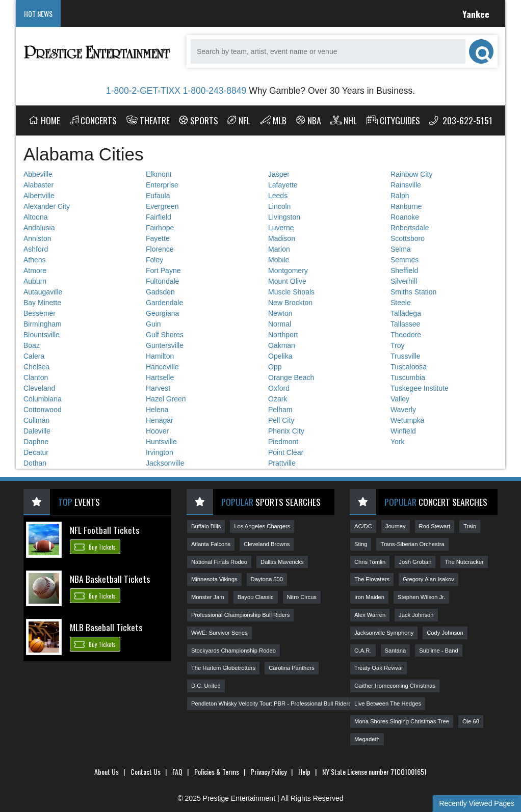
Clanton (36, 377)
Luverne (281, 228)
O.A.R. (363, 651)
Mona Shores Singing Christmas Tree (402, 721)
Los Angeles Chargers (262, 526)
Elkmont (159, 174)
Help (304, 772)
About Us (107, 772)
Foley (154, 260)
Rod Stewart (435, 526)
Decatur (36, 452)
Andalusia (39, 228)
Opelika (280, 356)
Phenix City (286, 431)
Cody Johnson (445, 633)
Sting (361, 544)
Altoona (35, 217)
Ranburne (406, 206)
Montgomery (288, 270)
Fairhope (160, 228)
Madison (282, 238)
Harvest (158, 388)
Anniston (37, 238)
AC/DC (363, 526)
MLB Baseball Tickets (106, 627)
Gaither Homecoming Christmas (395, 686)
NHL (344, 120)
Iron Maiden (369, 597)
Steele (401, 303)
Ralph (400, 196)
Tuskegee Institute (420, 388)
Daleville (37, 431)
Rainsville (406, 185)
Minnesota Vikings (214, 579)
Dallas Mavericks (282, 562)
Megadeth (367, 739)
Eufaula (158, 196)
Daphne (36, 442)
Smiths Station (413, 292)
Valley (400, 399)
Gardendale (164, 303)
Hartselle (160, 377)
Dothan (35, 463)
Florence (160, 249)
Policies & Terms (217, 772)
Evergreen (162, 206)
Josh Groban (415, 562)
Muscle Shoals (291, 292)
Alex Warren (370, 615)
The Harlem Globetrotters (223, 668)
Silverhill (404, 281)
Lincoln (279, 206)
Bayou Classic (256, 597)
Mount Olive (287, 281)
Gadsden (160, 292)
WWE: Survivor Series (219, 633)
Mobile (279, 260)
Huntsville (161, 442)
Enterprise (162, 185)
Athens (35, 260)
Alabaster (38, 185)
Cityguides (393, 120)
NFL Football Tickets (105, 530)
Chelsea (36, 367)
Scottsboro (408, 238)
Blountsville (42, 335)
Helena (157, 410)
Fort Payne (163, 270)
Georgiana (162, 313)
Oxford (279, 388)
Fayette (158, 238)
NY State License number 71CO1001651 (374, 772)
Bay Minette (42, 303)
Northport (283, 335)
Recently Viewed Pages (477, 803)
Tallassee (405, 324)
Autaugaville (43, 292)
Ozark (278, 399)
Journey (396, 526)
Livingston (284, 217)
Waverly (403, 410)
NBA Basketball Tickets (110, 579)
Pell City (281, 420)
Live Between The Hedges (388, 703)
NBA (309, 120)
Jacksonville (165, 463)
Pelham (280, 410)
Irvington (160, 452)
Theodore (406, 335)
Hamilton (160, 356)
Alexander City (47, 206)
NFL (239, 120)
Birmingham (43, 324)
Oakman (282, 345)
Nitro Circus (302, 597)
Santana (396, 651)
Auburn (35, 281)
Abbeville (38, 174)
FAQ (177, 772)
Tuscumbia (408, 377)
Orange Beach (291, 377)
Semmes (405, 260)
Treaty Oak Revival (379, 668)
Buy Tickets (95, 547)
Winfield (403, 431)
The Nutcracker (464, 562)
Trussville (406, 356)
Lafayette (283, 185)
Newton (280, 313)
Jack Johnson (416, 615)
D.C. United (206, 686)
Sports (199, 120)
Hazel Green (166, 399)
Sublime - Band (439, 651)
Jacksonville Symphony (384, 633)
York (398, 442)
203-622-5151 (461, 120)
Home (44, 120)
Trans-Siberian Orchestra (412, 544)
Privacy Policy (269, 772)
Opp (275, 367)
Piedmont (283, 442)
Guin (153, 324)
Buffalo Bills (206, 526)
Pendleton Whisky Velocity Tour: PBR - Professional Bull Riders (271, 703)
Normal (280, 324)
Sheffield (404, 270)
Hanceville (162, 367)
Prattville (282, 463)
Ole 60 (471, 721)
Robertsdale (410, 228)
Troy (397, 345)
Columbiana (43, 399)
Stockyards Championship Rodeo (233, 651)
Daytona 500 (267, 579)
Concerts (94, 120)
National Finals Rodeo (219, 562)
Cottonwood (43, 410)
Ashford (36, 249)
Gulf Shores (165, 335)
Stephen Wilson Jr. (421, 597)
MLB (273, 120)
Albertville (39, 196)
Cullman (36, 420)
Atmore (35, 270)
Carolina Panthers (292, 668)
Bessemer (40, 313)
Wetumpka (408, 420)
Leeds (278, 196)
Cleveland (39, 388)
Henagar (160, 420)
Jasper (279, 174)
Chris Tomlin (370, 562)
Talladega (406, 313)
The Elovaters (372, 579)
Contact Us (146, 772)
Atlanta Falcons (211, 544)
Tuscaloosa (409, 367)
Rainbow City (411, 174)
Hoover (157, 431)
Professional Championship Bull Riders (240, 615)
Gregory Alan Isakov (428, 579)
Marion (279, 249)
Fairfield (159, 217)
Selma (401, 249)
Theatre (148, 120)
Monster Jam (208, 597)
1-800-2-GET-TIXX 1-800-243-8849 (176, 91)
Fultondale (162, 281)
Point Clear (286, 452)
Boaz (32, 345)
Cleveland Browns (267, 544)
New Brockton (290, 303)
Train (470, 526)
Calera (34, 356)
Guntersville (165, 345)
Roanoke (405, 217)
